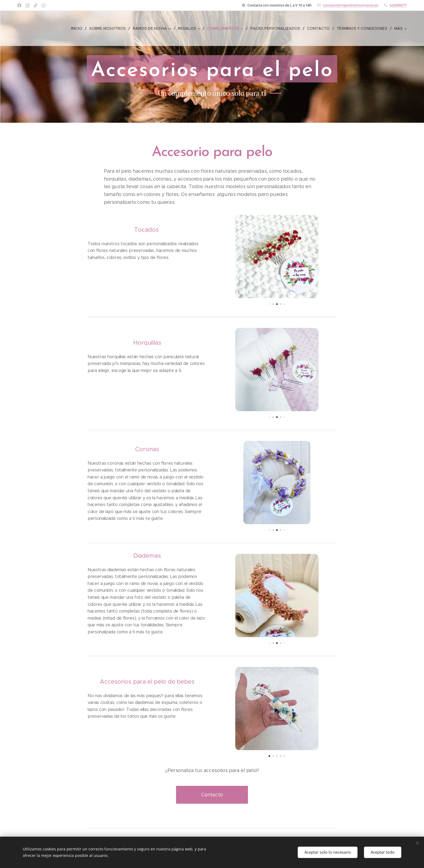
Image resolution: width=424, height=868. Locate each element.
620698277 (398, 5)
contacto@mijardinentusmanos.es (351, 5)
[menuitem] (80, 28)
